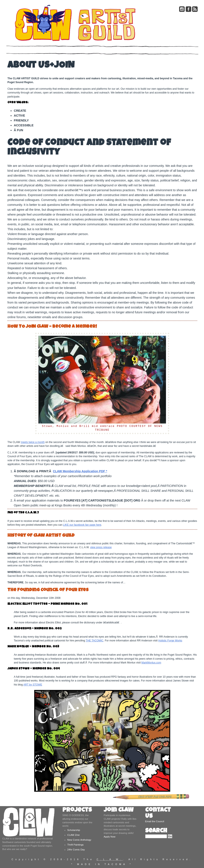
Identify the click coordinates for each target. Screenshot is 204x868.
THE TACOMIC (94, 641)
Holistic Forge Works (170, 641)
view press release (101, 547)
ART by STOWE (33, 685)
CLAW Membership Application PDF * (80, 471)
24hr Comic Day (76, 850)
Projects (77, 810)
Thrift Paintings (76, 845)
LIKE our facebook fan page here (82, 525)
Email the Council (155, 821)
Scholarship (74, 830)
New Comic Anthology (79, 840)
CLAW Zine (74, 835)
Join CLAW (119, 810)
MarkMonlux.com (151, 663)
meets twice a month (33, 442)
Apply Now (110, 837)
